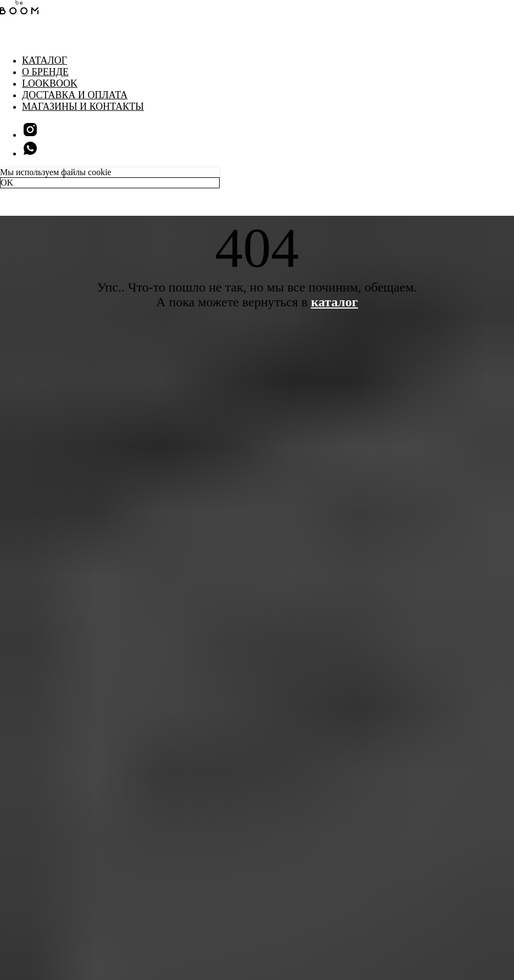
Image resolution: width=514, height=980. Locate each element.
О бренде (45, 72)
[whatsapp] (30, 153)
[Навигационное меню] (8, 38)
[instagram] (30, 135)
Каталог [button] (44, 60)
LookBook (50, 83)
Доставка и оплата (75, 95)
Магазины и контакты (83, 107)
